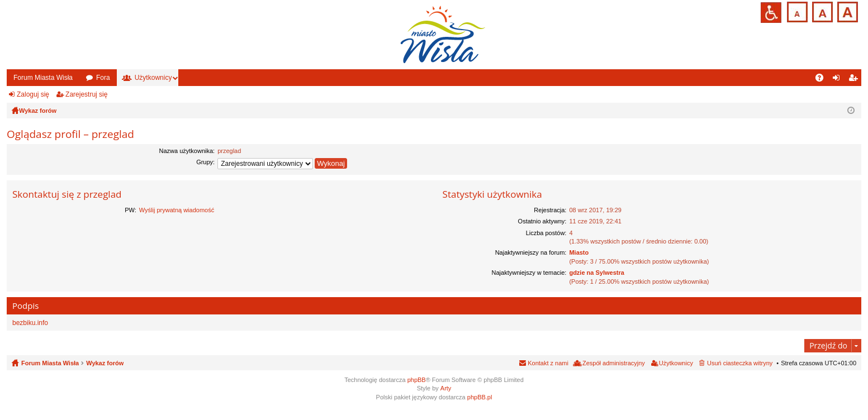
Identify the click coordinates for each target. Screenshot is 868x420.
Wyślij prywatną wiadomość (177, 210)
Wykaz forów (105, 363)
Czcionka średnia (821, 11)
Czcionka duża (846, 11)
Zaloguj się (33, 94)
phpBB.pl (480, 397)
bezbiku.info (30, 323)
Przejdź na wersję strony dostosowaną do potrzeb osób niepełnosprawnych (771, 13)
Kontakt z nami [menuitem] (548, 363)
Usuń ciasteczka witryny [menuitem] (740, 363)
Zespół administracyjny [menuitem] (614, 363)
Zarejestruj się (86, 94)
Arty (446, 388)
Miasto (579, 252)
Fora (103, 78)
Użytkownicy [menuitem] (676, 363)
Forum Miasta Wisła (43, 78)
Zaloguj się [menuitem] (839, 80)
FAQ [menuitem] (823, 80)
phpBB (417, 380)
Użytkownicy (153, 78)
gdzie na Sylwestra (596, 273)
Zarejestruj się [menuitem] (855, 80)
